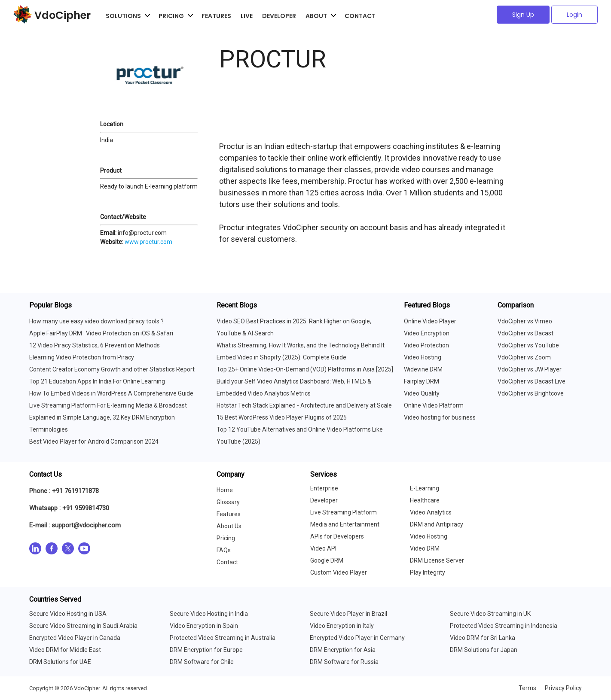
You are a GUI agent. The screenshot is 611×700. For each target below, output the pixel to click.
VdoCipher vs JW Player (530, 369)
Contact (360, 16)
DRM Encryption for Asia (343, 650)
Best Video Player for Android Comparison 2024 (94, 441)
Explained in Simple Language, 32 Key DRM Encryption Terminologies (102, 423)
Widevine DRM (423, 369)
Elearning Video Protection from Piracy (82, 357)
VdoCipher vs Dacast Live (532, 381)
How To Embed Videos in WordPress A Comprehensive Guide (111, 393)
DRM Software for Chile (202, 662)
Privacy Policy (563, 688)
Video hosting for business (440, 417)
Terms (527, 688)
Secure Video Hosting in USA (68, 614)
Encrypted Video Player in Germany (357, 638)
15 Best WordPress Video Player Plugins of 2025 (282, 417)
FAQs (224, 550)
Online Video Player (430, 321)
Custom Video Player (339, 572)
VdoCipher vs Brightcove (531, 393)
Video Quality (422, 393)
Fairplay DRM (422, 381)
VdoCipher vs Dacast (525, 333)
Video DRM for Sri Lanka (483, 638)
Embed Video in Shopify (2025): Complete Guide (281, 357)
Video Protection (426, 345)
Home (225, 490)
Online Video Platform (434, 405)
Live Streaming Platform (344, 512)
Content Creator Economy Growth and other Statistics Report (112, 369)
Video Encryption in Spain (204, 626)
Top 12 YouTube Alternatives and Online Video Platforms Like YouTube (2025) (300, 435)
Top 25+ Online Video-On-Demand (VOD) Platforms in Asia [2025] (305, 369)
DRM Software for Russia (344, 662)
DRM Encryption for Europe (206, 650)
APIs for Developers (337, 536)
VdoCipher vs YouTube (528, 345)
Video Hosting (423, 357)
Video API (323, 548)
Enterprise (324, 488)
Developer (279, 16)
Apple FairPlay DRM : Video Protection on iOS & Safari (101, 333)
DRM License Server (437, 560)
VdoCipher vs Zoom (524, 357)
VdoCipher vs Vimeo (525, 321)
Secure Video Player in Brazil (348, 614)
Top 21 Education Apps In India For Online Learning (97, 381)
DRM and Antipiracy (437, 524)
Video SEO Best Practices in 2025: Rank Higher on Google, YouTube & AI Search (294, 327)
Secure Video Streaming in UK (490, 614)
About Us (229, 526)
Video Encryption (427, 333)
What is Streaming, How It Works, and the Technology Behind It (301, 345)
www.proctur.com (148, 242)
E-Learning (425, 488)
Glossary (228, 502)
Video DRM (425, 548)
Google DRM (327, 560)
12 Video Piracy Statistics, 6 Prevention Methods (95, 345)
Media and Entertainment (345, 524)
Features (216, 16)
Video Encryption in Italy (342, 626)
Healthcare (425, 500)
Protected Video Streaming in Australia (223, 638)
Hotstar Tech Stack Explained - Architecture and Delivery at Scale (304, 405)
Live (247, 16)
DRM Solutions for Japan (484, 650)
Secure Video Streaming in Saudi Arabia (83, 626)
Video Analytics (431, 512)
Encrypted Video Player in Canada (75, 638)
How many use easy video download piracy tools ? (96, 321)
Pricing (226, 538)
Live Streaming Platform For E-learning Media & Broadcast (108, 405)
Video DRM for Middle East (65, 650)
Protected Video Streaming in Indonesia (504, 626)
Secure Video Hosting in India (209, 614)
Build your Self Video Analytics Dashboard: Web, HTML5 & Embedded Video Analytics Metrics (294, 387)
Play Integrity (428, 572)
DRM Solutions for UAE (60, 662)
